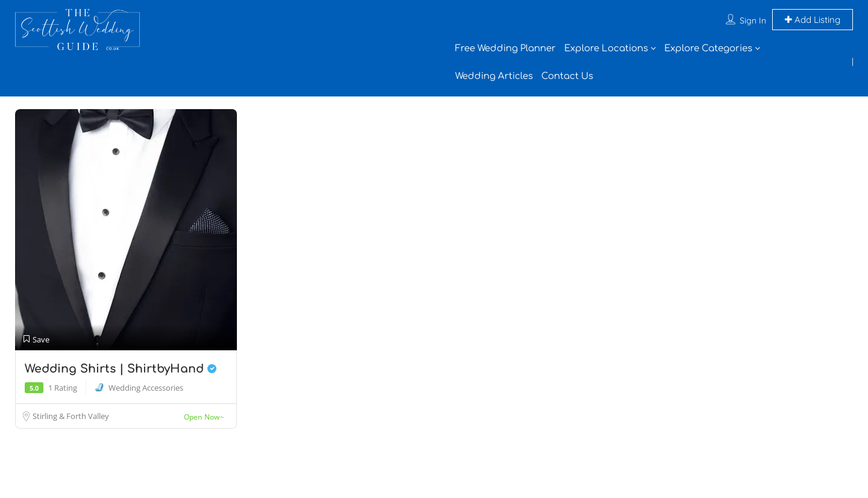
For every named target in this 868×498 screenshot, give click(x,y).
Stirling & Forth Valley (71, 416)
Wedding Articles (494, 76)
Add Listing (813, 20)
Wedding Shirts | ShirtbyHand (121, 369)
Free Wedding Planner (505, 49)
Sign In (753, 20)
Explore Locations (606, 49)
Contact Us (567, 76)
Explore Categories (708, 49)
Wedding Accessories (146, 388)
